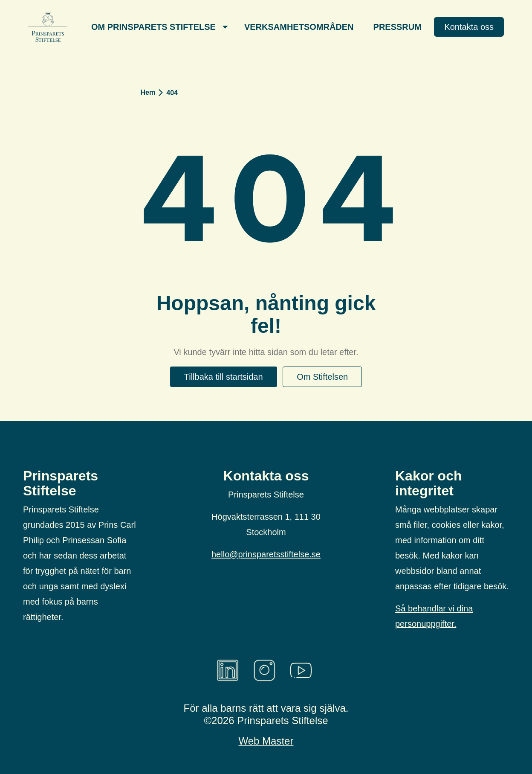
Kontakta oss (469, 27)
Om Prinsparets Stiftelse (153, 27)
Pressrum (398, 27)
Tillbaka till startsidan (224, 377)
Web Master (266, 741)
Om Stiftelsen (322, 377)
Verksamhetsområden (299, 27)
